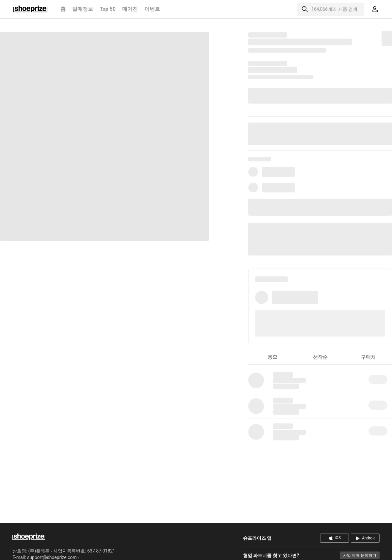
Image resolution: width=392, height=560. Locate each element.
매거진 (130, 9)
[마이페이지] (375, 9)
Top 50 (108, 9)
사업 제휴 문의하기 (360, 555)
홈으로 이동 (30, 9)
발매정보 (83, 9)
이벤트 (152, 9)
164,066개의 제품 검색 (334, 9)
